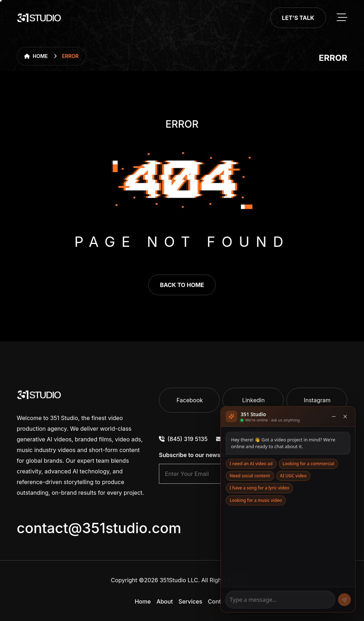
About (165, 601)
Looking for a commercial (309, 464)
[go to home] (39, 18)
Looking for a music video (256, 500)
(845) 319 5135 (183, 439)
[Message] (280, 600)
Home (36, 56)
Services (190, 601)
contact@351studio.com (99, 528)
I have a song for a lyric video (259, 488)
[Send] (344, 600)
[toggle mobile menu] (342, 18)
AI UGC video (293, 476)
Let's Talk (298, 18)
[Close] (345, 416)
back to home (182, 285)
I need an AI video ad (251, 464)
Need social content (250, 476)
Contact (219, 601)
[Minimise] (334, 416)
